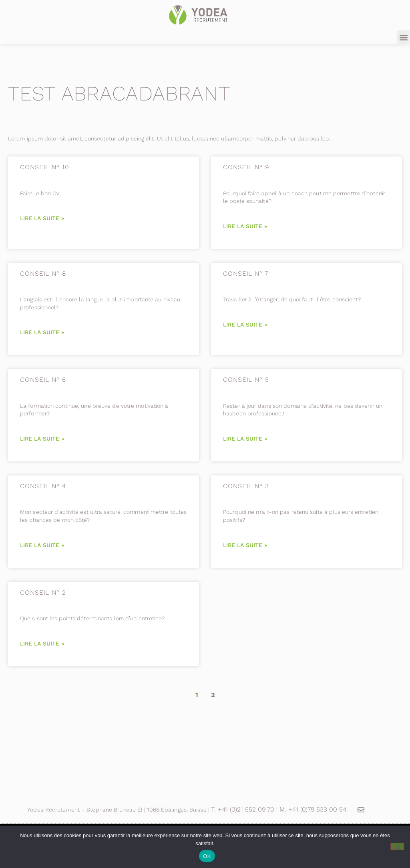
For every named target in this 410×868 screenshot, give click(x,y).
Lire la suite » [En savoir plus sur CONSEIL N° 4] (42, 545)
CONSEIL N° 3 (246, 486)
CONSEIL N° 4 (43, 486)
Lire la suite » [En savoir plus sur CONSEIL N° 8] (42, 332)
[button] (403, 37)
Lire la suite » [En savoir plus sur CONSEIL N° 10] (42, 218)
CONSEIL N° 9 (246, 167)
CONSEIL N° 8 (43, 274)
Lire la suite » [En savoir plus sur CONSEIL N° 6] (42, 439)
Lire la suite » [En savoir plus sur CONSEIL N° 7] (245, 325)
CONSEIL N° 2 (43, 592)
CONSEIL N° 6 (43, 380)
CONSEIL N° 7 (246, 274)
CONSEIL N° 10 (45, 167)
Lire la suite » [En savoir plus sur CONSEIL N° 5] (245, 439)
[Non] (397, 846)
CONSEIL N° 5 (246, 380)
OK (207, 856)
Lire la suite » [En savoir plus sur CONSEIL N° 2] (42, 643)
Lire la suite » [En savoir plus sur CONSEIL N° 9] (245, 226)
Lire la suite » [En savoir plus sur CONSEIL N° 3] (245, 545)
